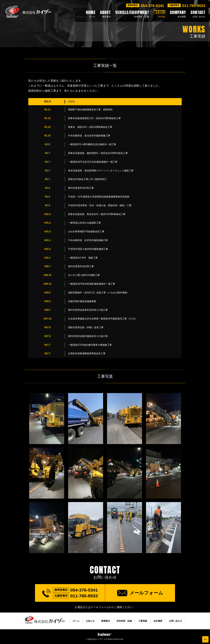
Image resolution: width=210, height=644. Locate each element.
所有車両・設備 (124, 621)
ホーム (76, 621)
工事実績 (143, 621)
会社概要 (158, 621)
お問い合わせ (175, 621)
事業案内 (106, 621)
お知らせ (90, 621)
